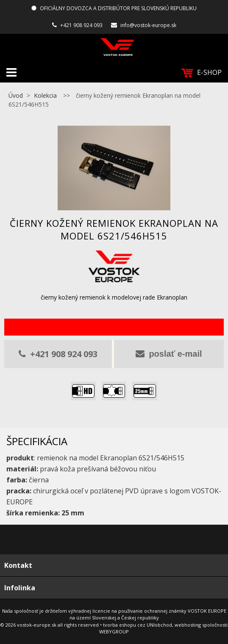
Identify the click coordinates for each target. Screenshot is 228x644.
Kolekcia (45, 95)
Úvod (16, 95)
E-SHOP (202, 73)
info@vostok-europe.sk (148, 25)
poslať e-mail (169, 354)
